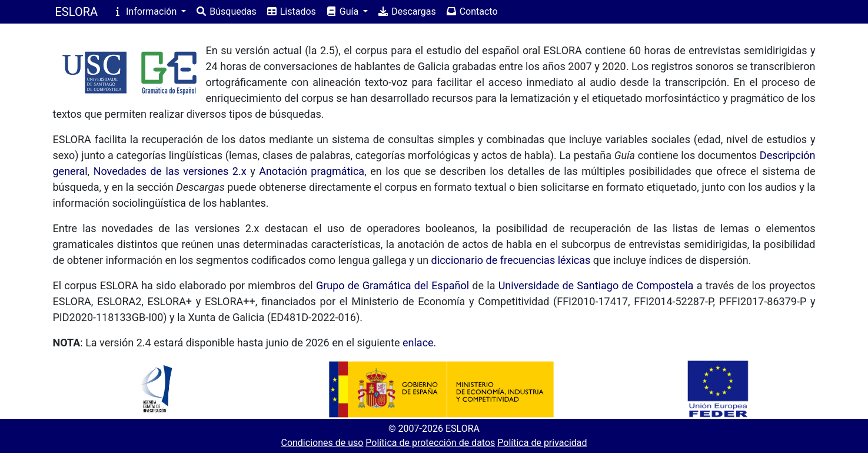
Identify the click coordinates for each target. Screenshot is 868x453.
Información (145, 11)
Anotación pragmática (312, 171)
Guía (343, 11)
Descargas (407, 11)
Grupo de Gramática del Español (393, 285)
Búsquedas (226, 11)
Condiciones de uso (322, 443)
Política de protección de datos (430, 443)
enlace (418, 343)
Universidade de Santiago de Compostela (596, 285)
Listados (291, 11)
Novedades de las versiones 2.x (170, 171)
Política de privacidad (542, 443)
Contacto (472, 11)
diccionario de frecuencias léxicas (511, 260)
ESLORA (77, 12)
